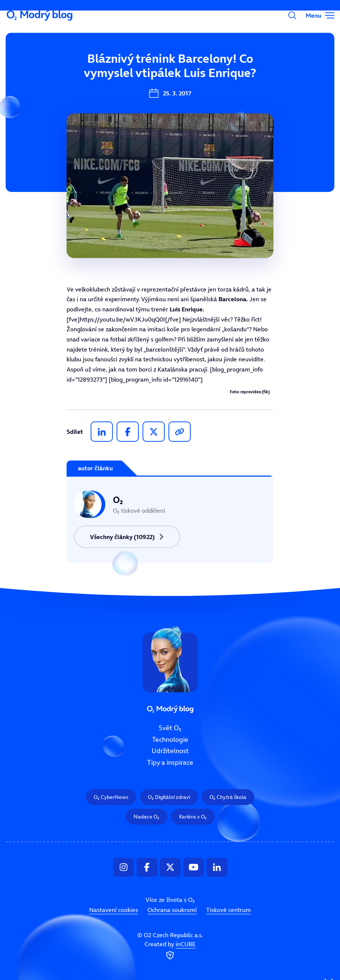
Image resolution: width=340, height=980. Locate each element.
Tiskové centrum (228, 910)
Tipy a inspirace (170, 763)
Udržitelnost (170, 751)
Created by (170, 951)
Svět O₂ (121, 70)
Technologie (170, 739)
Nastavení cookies (114, 910)
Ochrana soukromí (172, 910)
